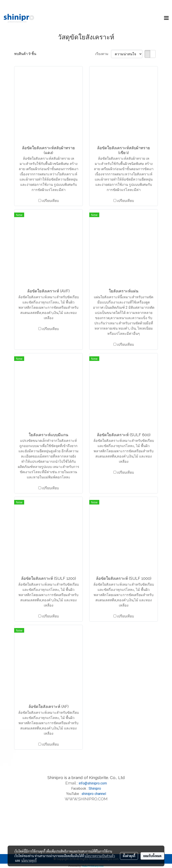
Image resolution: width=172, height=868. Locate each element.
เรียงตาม (103, 54)
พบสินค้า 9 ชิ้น (25, 54)
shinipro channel (94, 794)
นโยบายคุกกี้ (29, 860)
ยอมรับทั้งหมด (152, 856)
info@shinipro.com (93, 783)
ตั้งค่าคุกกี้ (129, 856)
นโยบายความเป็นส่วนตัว (100, 856)
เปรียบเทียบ (50, 201)
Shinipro (95, 788)
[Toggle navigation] (166, 18)
